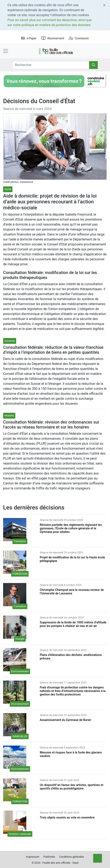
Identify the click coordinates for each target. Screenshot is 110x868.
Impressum (33, 857)
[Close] (104, 5)
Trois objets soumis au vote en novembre (67, 818)
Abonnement (53, 38)
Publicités (49, 857)
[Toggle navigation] (6, 51)
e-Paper (29, 38)
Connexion (79, 38)
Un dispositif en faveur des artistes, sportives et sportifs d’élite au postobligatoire (71, 787)
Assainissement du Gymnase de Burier (65, 720)
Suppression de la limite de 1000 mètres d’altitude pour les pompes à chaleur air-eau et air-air (73, 624)
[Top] (98, 858)
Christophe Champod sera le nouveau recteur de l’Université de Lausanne (72, 592)
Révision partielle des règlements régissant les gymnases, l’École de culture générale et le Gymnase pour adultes (71, 529)
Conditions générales (72, 857)
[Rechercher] (93, 65)
